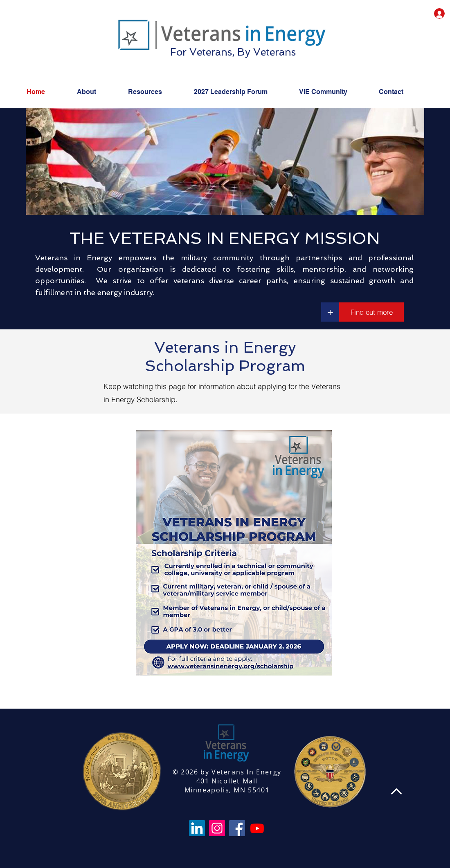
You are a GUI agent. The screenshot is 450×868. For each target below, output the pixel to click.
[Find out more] (371, 312)
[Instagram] (217, 828)
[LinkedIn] (197, 828)
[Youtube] (257, 828)
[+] (330, 312)
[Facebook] (237, 828)
